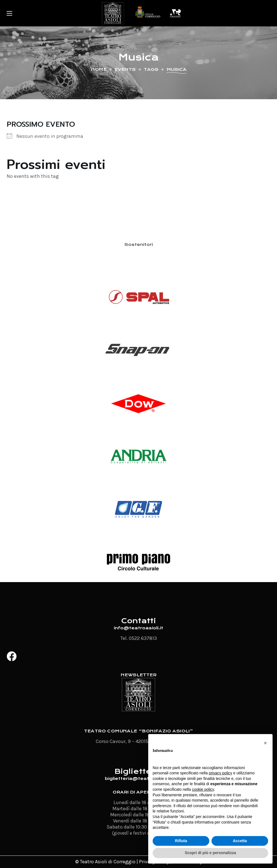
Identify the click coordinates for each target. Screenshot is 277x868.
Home (99, 69)
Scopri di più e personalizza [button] (210, 853)
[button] (265, 743)
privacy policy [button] (220, 773)
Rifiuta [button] (181, 841)
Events (125, 69)
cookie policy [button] (203, 789)
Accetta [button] (240, 841)
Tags (151, 69)
